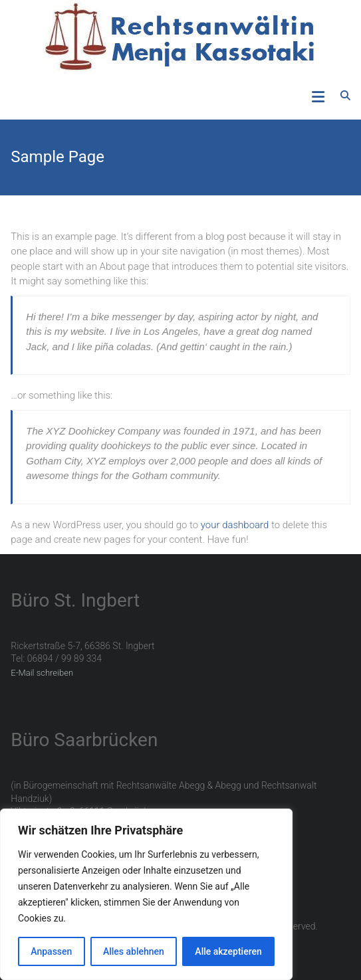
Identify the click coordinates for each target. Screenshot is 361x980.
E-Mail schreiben (42, 673)
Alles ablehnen (134, 951)
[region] (146, 894)
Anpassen (51, 951)
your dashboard (235, 525)
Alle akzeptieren (228, 951)
